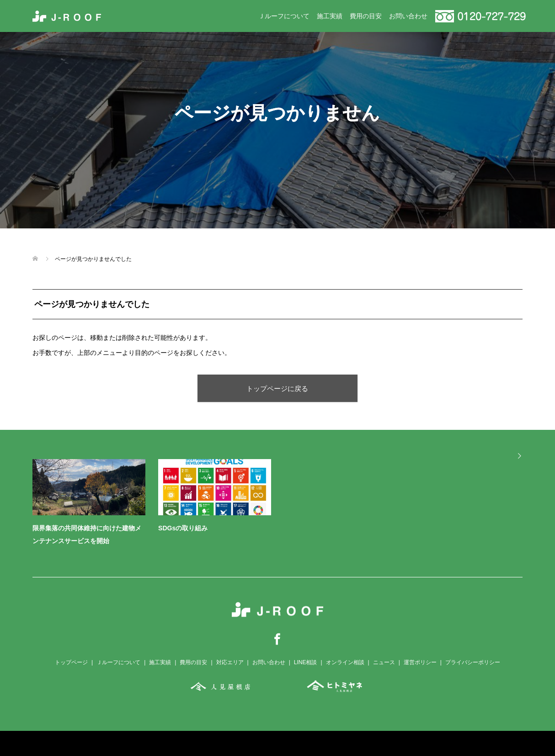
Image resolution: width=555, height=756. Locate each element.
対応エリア (230, 662)
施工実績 (330, 16)
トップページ (71, 662)
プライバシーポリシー (473, 662)
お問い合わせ (408, 16)
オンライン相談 (345, 662)
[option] (284, 505)
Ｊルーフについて (284, 16)
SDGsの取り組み (183, 528)
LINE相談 (306, 662)
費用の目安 (366, 16)
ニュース (384, 662)
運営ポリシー (420, 662)
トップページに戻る (277, 389)
